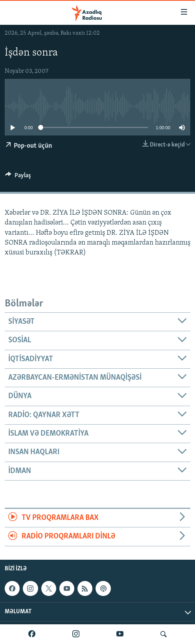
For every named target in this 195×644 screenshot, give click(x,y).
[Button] (18, 177)
